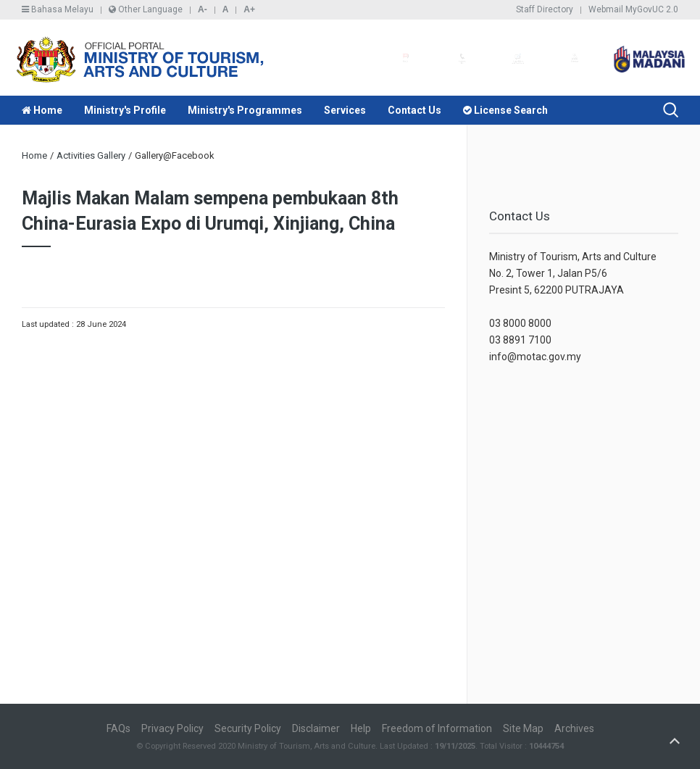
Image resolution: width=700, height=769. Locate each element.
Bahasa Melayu (58, 9)
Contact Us (414, 110)
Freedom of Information (437, 728)
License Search (505, 110)
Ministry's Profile (125, 110)
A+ (249, 9)
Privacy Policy (172, 728)
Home (42, 110)
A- (203, 9)
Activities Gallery (91, 155)
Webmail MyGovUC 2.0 (633, 9)
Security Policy (248, 728)
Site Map (523, 728)
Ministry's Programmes (245, 110)
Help (361, 728)
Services (345, 110)
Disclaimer (316, 728)
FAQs (118, 728)
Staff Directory (545, 9)
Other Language (146, 9)
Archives (574, 728)
